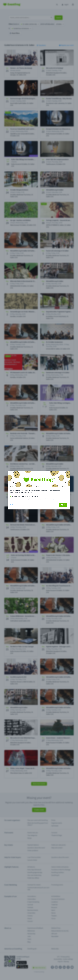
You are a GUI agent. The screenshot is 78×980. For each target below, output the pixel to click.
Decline (12, 505)
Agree (63, 505)
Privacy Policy (54, 499)
